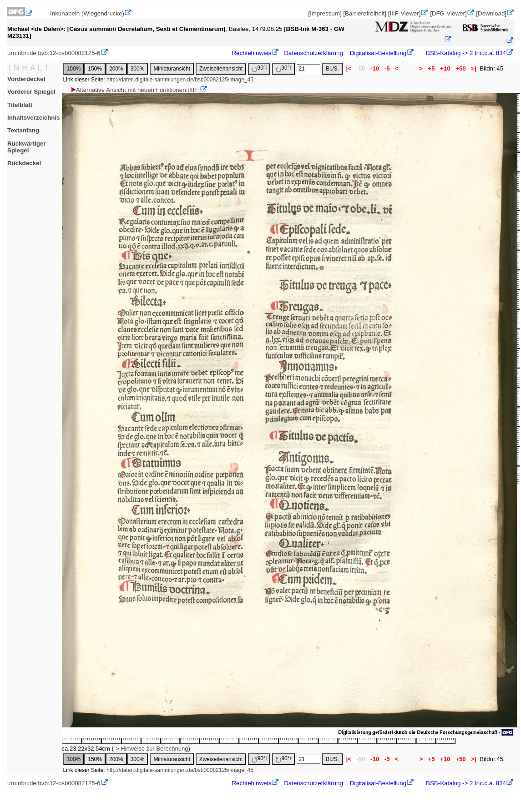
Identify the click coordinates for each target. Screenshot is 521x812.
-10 (375, 68)
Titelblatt (20, 105)
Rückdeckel (24, 163)
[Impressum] (325, 13)
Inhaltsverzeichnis (34, 118)
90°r (283, 68)
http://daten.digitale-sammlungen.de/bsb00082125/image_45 (180, 80)
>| (473, 68)
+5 (432, 68)
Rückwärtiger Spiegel (26, 147)
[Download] (491, 13)
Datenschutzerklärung (314, 53)
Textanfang (23, 130)
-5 (387, 68)
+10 (445, 68)
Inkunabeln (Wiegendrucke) (87, 13)
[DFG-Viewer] (448, 13)
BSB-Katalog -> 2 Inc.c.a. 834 (465, 53)
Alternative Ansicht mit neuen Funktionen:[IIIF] (135, 90)
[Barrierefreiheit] (365, 13)
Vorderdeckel (26, 79)
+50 (460, 68)
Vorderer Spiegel (31, 92)
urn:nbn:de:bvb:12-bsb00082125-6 (54, 53)
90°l (259, 68)
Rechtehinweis (251, 53)
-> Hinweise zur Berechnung (151, 749)
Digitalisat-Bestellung (378, 53)
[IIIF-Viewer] (405, 13)
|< (349, 68)
